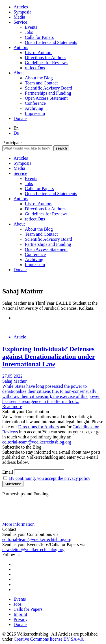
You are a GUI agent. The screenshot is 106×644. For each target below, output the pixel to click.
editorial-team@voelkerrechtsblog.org (37, 442)
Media (19, 17)
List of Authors (39, 53)
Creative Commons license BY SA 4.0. (49, 639)
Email (8, 472)
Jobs (29, 32)
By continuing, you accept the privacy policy (50, 478)
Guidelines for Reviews (46, 63)
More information (18, 524)
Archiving (34, 108)
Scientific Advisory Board (48, 88)
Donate (20, 118)
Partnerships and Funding (48, 93)
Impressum (35, 113)
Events (31, 27)
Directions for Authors (45, 58)
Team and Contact (41, 83)
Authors (21, 47)
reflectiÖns (35, 68)
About (19, 73)
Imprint (20, 614)
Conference (35, 103)
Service (20, 22)
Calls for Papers (39, 37)
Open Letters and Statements (51, 42)
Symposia (22, 12)
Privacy (20, 619)
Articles (21, 7)
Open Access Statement (46, 98)
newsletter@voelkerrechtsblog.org (33, 550)
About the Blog (39, 78)
